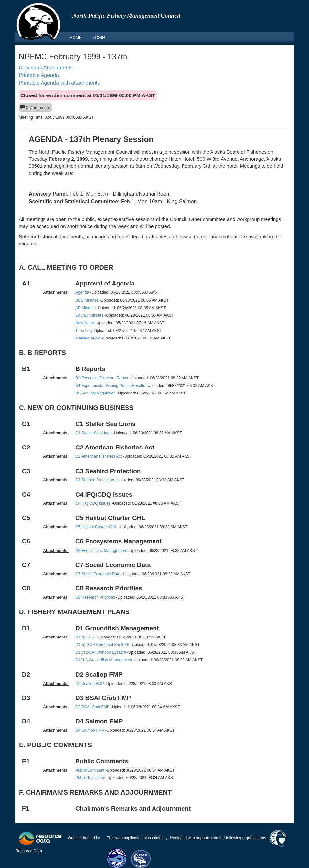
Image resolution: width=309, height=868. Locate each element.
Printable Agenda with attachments (59, 83)
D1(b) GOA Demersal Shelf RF (102, 645)
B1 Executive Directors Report (102, 378)
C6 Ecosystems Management (101, 551)
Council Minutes (89, 315)
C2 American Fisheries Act (99, 456)
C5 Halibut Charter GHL (96, 527)
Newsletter (85, 323)
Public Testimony (90, 778)
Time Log (84, 331)
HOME (76, 38)
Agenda (82, 292)
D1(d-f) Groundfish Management (104, 660)
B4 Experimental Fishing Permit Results (110, 386)
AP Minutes (85, 308)
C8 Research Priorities (95, 597)
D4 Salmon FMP (90, 730)
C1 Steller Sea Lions (93, 433)
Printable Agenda (39, 75)
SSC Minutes (87, 300)
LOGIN (99, 38)
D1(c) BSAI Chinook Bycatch (101, 652)
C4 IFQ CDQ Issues (93, 503)
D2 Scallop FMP (90, 684)
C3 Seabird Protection (95, 480)
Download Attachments (46, 68)
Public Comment (90, 770)
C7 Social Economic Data (98, 574)
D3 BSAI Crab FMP (93, 707)
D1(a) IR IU (85, 637)
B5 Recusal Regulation (96, 393)
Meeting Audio (88, 338)
